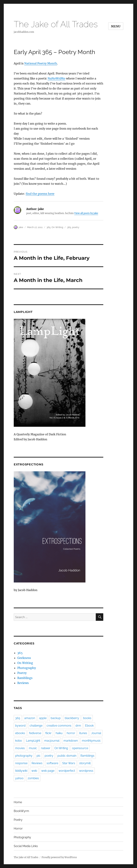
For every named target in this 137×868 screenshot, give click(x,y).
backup (56, 718)
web (34, 771)
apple (43, 718)
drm (78, 726)
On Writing (57, 227)
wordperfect (67, 771)
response (21, 763)
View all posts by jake (86, 213)
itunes (83, 733)
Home (18, 802)
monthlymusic (91, 741)
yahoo (19, 778)
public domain (67, 756)
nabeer (46, 748)
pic (39, 756)
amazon (30, 718)
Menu (116, 26)
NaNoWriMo (56, 78)
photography (24, 756)
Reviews (23, 683)
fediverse (35, 733)
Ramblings (25, 678)
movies (20, 748)
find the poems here (40, 194)
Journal (96, 733)
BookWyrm (21, 811)
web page (48, 771)
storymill (85, 763)
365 (49, 227)
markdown (71, 741)
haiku (59, 733)
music (33, 748)
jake (21, 227)
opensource (80, 748)
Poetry (22, 673)
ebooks (20, 733)
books (87, 718)
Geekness (24, 658)
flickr (48, 733)
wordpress (86, 771)
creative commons (59, 726)
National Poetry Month (41, 63)
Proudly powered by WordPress (59, 857)
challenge (36, 726)
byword (20, 726)
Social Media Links (26, 846)
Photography (27, 668)
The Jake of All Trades (56, 24)
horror (71, 733)
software (52, 763)
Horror (18, 829)
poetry (76, 227)
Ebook (89, 726)
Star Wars (69, 763)
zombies (33, 778)
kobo (19, 741)
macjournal (52, 741)
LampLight (33, 741)
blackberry (72, 718)
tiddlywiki (21, 771)
